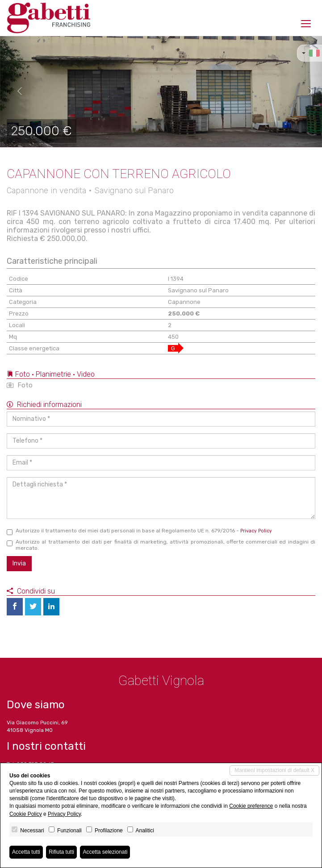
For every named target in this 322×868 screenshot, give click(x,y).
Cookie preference (251, 806)
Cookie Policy (26, 814)
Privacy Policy (256, 531)
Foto (20, 385)
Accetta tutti (26, 852)
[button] (16, 91)
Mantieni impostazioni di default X (274, 770)
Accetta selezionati (105, 852)
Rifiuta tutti (61, 852)
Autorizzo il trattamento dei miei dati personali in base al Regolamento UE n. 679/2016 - (139, 531)
